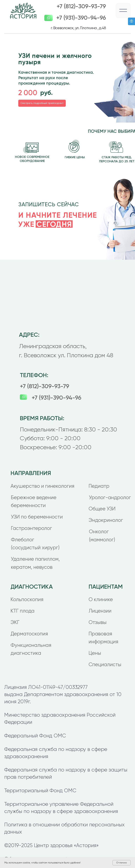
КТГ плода (22, 611)
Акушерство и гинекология (42, 486)
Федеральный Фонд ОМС (35, 736)
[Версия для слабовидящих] (131, 21)
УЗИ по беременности (37, 517)
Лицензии (100, 611)
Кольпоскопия (27, 599)
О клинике (101, 599)
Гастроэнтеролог (31, 528)
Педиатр (99, 486)
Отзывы (98, 622)
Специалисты (105, 664)
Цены (95, 653)
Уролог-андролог (110, 497)
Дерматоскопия (29, 634)
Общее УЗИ (102, 509)
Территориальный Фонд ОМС (40, 791)
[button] (123, 11)
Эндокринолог (106, 520)
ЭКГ (15, 622)
